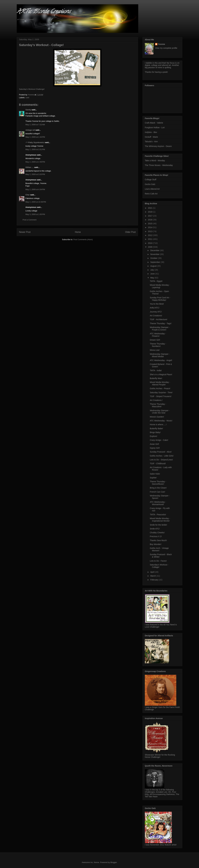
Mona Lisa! (155, 350)
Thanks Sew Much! (158, 540)
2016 (150, 220)
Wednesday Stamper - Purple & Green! (160, 329)
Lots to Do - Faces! (158, 561)
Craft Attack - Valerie (154, 123)
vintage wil (30, 130)
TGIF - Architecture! (159, 319)
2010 (150, 243)
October (154, 258)
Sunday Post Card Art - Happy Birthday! (160, 299)
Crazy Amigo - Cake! (159, 440)
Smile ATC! (155, 529)
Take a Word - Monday (155, 161)
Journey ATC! (156, 312)
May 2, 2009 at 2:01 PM (35, 149)
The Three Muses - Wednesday (159, 165)
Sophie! (153, 478)
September (155, 262)
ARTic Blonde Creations (44, 12)
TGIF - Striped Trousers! (161, 396)
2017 (150, 216)
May (152, 278)
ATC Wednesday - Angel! (161, 360)
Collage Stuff (151, 180)
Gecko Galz (150, 184)
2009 (150, 247)
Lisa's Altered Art (152, 189)
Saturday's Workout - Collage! (159, 566)
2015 (150, 224)
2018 (150, 212)
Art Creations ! (156, 400)
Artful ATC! (155, 308)
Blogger (114, 862)
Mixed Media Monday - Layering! (160, 286)
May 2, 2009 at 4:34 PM (35, 189)
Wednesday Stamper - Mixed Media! (160, 355)
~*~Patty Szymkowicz (35, 142)
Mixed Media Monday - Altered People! (160, 383)
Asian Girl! (154, 444)
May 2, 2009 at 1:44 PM (35, 137)
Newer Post (25, 232)
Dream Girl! (155, 340)
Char (28, 195)
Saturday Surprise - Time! (161, 392)
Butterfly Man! (156, 378)
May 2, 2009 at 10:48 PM (36, 202)
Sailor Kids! (155, 474)
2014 (150, 227)
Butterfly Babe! (156, 428)
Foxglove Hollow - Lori (155, 127)
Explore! (153, 436)
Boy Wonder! (156, 544)
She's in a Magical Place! (161, 374)
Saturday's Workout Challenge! (32, 89)
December (155, 250)
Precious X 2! (156, 536)
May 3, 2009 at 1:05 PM (35, 214)
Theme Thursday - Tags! (161, 323)
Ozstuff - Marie (151, 137)
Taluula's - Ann (151, 141)
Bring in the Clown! (158, 488)
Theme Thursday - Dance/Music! (158, 483)
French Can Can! (157, 492)
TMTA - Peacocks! (158, 515)
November (155, 254)
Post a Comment (30, 220)
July (152, 270)
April (153, 572)
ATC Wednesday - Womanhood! (158, 503)
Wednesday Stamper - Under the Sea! (160, 412)
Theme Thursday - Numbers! (158, 345)
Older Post (130, 232)
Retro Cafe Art (151, 194)
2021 (150, 208)
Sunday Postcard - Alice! (161, 452)
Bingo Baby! (155, 432)
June (153, 274)
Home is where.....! (158, 424)
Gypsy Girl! (155, 448)
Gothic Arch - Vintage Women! (159, 549)
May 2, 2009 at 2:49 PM (35, 162)
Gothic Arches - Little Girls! (162, 456)
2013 (150, 231)
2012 (150, 235)
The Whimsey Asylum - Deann (158, 146)
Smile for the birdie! (158, 525)
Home (78, 232)
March (153, 576)
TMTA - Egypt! (156, 281)
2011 (150, 239)
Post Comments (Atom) (83, 239)
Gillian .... (30, 167)
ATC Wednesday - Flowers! (158, 335)
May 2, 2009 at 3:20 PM (35, 174)
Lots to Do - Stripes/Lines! (161, 460)
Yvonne (162, 44)
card (27, 98)
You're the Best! (157, 304)
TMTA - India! (156, 370)
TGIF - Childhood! (158, 464)
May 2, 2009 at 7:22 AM (35, 125)
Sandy (28, 110)
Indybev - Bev (151, 132)
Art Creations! (156, 316)
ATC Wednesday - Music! (161, 421)
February (155, 580)
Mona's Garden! (157, 417)
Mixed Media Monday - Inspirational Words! (160, 520)
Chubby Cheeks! (157, 533)
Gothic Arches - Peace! (160, 388)
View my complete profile (166, 48)
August (154, 266)
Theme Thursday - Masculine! (158, 405)
